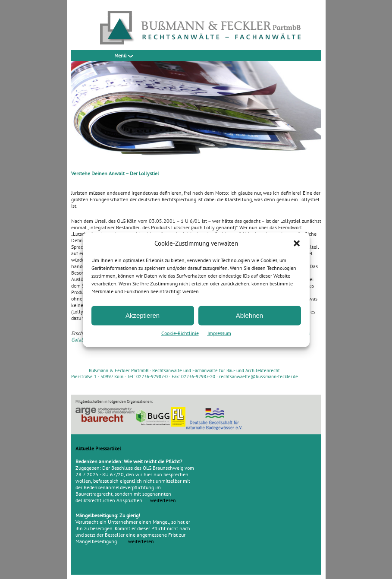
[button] (297, 243)
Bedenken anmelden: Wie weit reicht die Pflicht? (129, 461)
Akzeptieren (143, 315)
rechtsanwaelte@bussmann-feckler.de (259, 377)
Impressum (219, 333)
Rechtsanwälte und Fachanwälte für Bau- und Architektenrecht (216, 370)
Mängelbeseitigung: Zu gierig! (108, 515)
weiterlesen (163, 500)
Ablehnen (249, 315)
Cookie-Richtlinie (180, 333)
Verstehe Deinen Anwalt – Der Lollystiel (115, 173)
